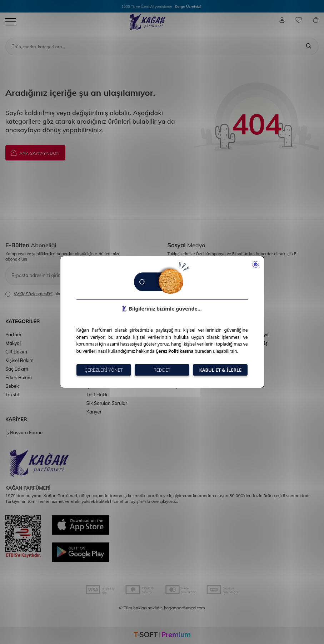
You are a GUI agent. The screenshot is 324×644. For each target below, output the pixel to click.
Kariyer (94, 412)
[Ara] (309, 46)
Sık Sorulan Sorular (107, 403)
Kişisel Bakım (19, 360)
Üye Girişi (258, 343)
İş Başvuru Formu (24, 432)
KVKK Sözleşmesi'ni (33, 294)
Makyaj (13, 343)
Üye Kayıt (258, 335)
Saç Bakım (17, 369)
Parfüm (13, 335)
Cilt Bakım (16, 352)
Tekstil (12, 395)
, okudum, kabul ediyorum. (55, 294)
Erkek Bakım (19, 377)
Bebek (12, 386)
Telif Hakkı (98, 395)
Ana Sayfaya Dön (35, 152)
